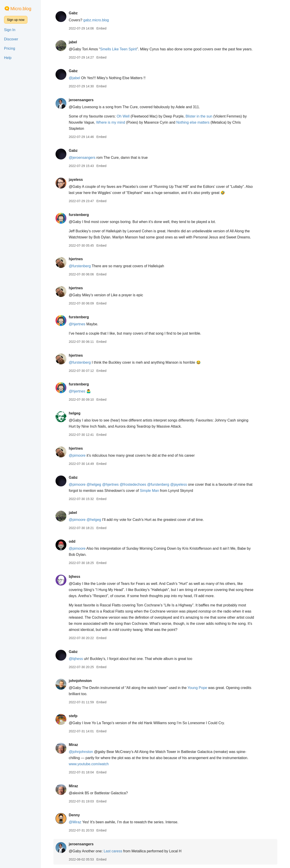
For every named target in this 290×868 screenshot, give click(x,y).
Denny (74, 815)
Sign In (10, 30)
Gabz (73, 13)
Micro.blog (21, 9)
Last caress (113, 851)
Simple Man (149, 491)
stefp (73, 716)
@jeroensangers (82, 158)
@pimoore (77, 455)
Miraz (73, 745)
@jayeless (179, 484)
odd (72, 541)
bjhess (74, 577)
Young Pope (197, 688)
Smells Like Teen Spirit (118, 49)
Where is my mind (111, 122)
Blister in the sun (199, 116)
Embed (101, 28)
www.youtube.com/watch (89, 764)
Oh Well (123, 116)
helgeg (75, 413)
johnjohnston (80, 681)
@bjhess (76, 659)
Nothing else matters (193, 122)
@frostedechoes (133, 484)
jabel (73, 42)
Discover (11, 39)
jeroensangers (81, 100)
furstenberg (79, 215)
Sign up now (16, 20)
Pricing (10, 48)
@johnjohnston (81, 752)
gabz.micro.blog (96, 20)
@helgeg (94, 484)
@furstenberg (80, 266)
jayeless (76, 180)
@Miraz (75, 822)
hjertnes (76, 259)
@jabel (74, 78)
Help (8, 58)
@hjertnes (77, 324)
